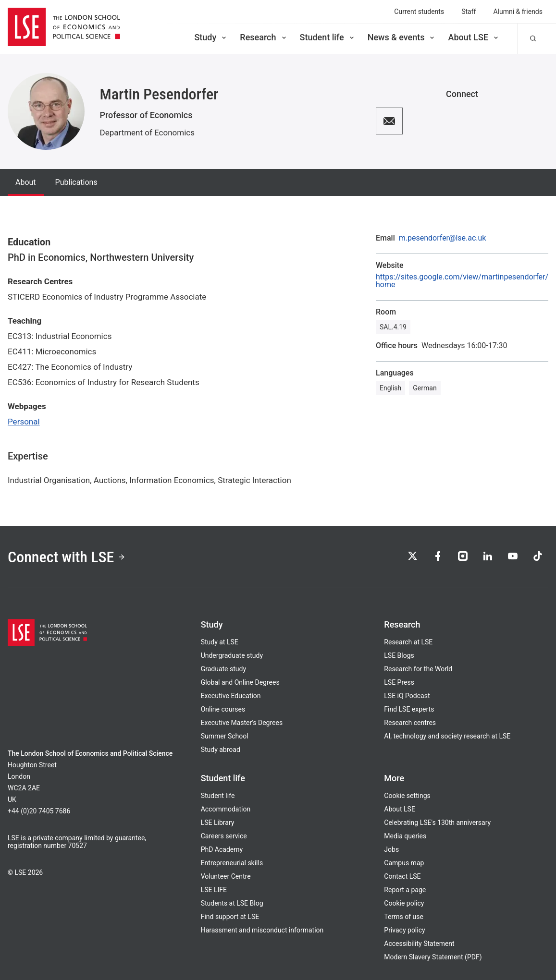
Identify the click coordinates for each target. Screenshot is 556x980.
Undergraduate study (232, 655)
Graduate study (223, 669)
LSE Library (218, 823)
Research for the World (418, 669)
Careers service (224, 836)
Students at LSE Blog (232, 903)
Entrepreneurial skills (232, 863)
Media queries (405, 836)
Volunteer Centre (226, 876)
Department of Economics (148, 133)
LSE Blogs (399, 655)
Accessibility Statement (419, 944)
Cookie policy (404, 903)
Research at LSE (408, 642)
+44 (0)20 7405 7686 (39, 811)
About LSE (474, 37)
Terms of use (404, 917)
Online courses (223, 709)
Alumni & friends (518, 12)
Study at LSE (220, 642)
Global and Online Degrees (240, 682)
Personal (24, 422)
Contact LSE (402, 876)
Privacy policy (404, 930)
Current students (419, 12)
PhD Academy (222, 849)
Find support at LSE (230, 917)
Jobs (391, 849)
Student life (328, 37)
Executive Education (231, 696)
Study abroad (221, 750)
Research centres (410, 723)
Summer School (225, 736)
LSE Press (399, 682)
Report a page (405, 890)
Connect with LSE (67, 557)
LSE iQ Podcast (407, 696)
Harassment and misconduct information (262, 930)
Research (264, 37)
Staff (469, 12)
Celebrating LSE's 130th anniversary (437, 823)
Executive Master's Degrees (242, 723)
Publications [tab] (76, 182)
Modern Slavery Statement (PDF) (433, 957)
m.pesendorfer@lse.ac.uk (443, 238)
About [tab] (26, 182)
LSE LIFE (214, 890)
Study (211, 37)
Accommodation (226, 809)
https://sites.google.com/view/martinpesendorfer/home (462, 281)
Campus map (404, 863)
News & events (402, 37)
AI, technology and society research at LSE (447, 736)
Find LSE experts (409, 709)
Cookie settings (407, 796)
